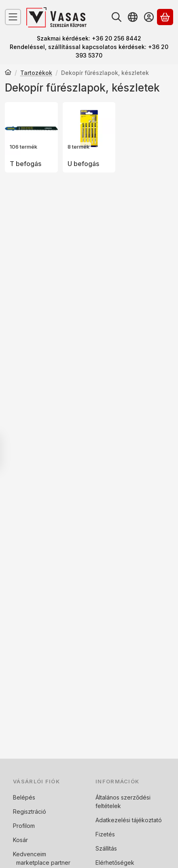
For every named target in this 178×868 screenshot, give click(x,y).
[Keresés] (117, 17)
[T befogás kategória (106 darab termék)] (31, 138)
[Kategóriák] (13, 17)
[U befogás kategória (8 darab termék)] (89, 138)
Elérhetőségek (115, 863)
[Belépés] (149, 17)
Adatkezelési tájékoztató (129, 820)
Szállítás (106, 848)
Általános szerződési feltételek (123, 802)
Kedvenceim (30, 854)
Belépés (24, 797)
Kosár (20, 840)
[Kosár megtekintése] (165, 17)
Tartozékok (36, 73)
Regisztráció (30, 811)
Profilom (24, 826)
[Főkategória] (8, 73)
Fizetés (105, 834)
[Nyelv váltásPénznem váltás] (133, 17)
